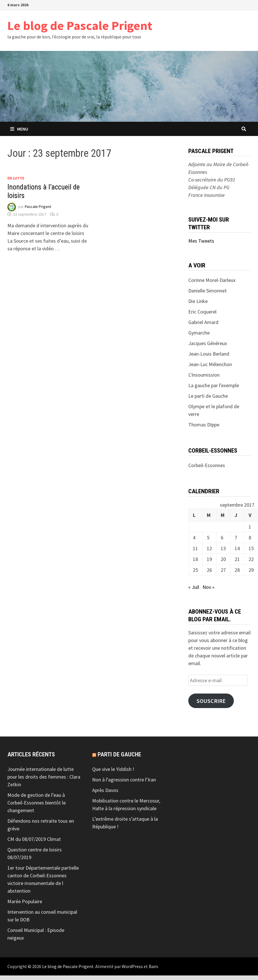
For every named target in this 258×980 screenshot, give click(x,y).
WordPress (132, 966)
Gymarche (199, 333)
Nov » (209, 587)
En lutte (16, 178)
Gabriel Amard (203, 322)
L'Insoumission (204, 375)
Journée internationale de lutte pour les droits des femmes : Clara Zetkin (44, 777)
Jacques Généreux (208, 343)
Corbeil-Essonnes (207, 465)
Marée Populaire (25, 901)
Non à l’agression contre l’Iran (124, 780)
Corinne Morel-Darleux (212, 280)
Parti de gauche (119, 754)
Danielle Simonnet (208, 291)
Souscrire (211, 701)
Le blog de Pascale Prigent (80, 25)
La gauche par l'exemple (214, 385)
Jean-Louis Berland (209, 354)
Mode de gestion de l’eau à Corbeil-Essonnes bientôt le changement (37, 803)
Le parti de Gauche (208, 396)
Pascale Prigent (38, 207)
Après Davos (105, 790)
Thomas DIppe (204, 425)
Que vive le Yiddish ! (113, 769)
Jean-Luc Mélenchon (210, 364)
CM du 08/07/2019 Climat (34, 839)
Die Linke (198, 301)
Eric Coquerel (202, 312)
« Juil (194, 587)
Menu (19, 129)
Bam (153, 966)
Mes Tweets (201, 241)
